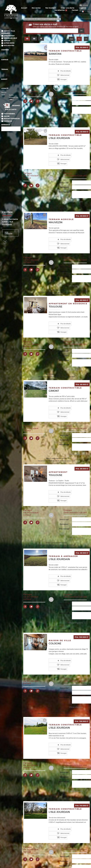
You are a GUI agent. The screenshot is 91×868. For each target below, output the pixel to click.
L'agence (60, 8)
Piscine (7, 119)
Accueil (20, 8)
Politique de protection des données (16, 861)
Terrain (7, 41)
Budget (4, 79)
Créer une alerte (50, 8)
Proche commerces (12, 122)
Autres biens (9, 43)
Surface (5, 60)
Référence (6, 128)
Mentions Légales (28, 856)
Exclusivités (9, 46)
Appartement (9, 36)
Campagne (8, 124)
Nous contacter (8, 236)
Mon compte (84, 5)
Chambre (5, 50)
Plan (26, 863)
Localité (5, 88)
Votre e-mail (64, 93)
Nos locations (38, 8)
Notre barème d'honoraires (14, 863)
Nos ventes (28, 8)
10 (72, 840)
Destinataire (64, 98)
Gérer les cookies (35, 861)
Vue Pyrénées (9, 117)
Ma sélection (70, 8)
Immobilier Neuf (10, 38)
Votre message (64, 103)
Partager (56, 74)
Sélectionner (73, 71)
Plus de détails (58, 71)
